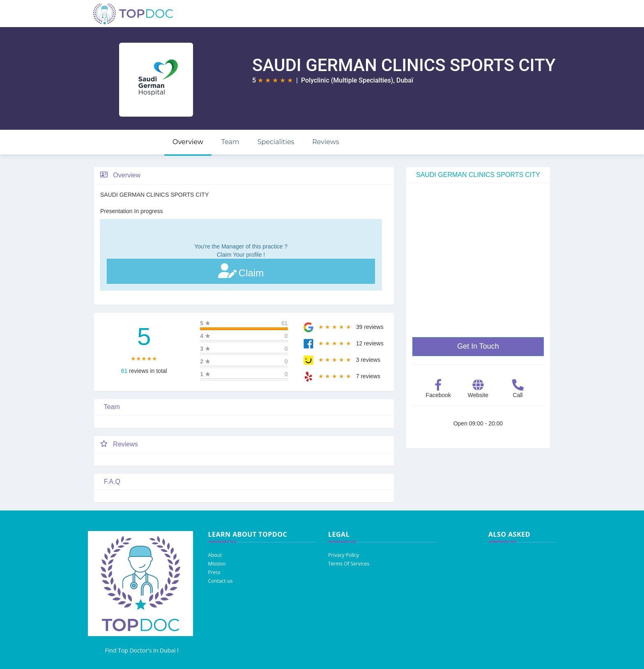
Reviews (325, 142)
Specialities (276, 142)
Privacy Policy (344, 555)
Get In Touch (478, 346)
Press (214, 572)
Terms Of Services (349, 564)
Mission (217, 564)
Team (230, 142)
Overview (188, 142)
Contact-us (221, 581)
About (215, 555)
